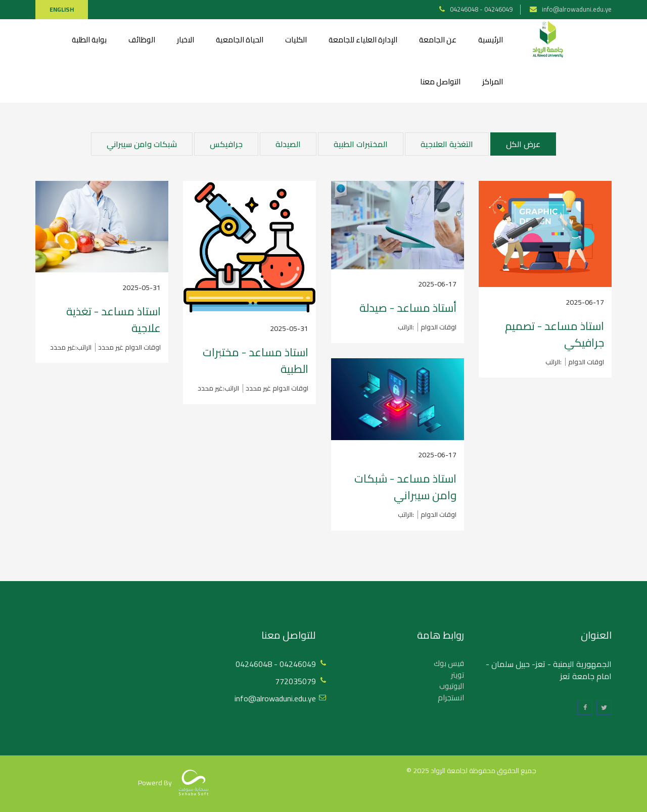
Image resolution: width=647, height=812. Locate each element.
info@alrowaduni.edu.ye (577, 9)
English (62, 9)
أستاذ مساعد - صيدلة (408, 308)
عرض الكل (523, 144)
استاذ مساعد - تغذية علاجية (113, 320)
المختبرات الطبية (361, 144)
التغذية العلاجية (447, 144)
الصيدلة (288, 144)
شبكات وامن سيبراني (142, 144)
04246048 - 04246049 (481, 9)
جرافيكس (226, 144)
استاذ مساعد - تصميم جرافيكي (554, 334)
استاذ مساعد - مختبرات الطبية (256, 361)
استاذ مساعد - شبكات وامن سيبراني (405, 487)
